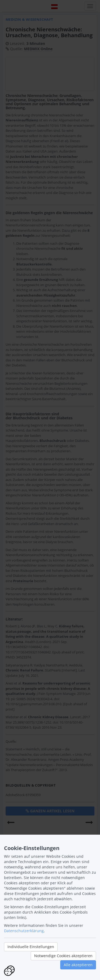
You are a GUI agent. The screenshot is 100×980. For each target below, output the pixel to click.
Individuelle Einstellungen (31, 947)
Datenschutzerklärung (24, 931)
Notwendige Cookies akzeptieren (63, 956)
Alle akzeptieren (78, 965)
